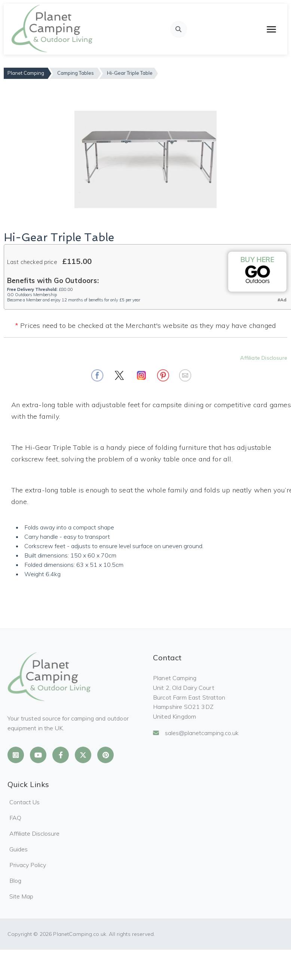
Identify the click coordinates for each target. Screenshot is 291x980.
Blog (15, 881)
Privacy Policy (28, 865)
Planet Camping (26, 73)
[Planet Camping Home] (53, 29)
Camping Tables (76, 73)
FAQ (15, 818)
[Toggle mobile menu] (271, 29)
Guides (19, 849)
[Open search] (179, 29)
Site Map (21, 896)
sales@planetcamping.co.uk (196, 733)
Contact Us (24, 802)
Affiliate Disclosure (264, 358)
